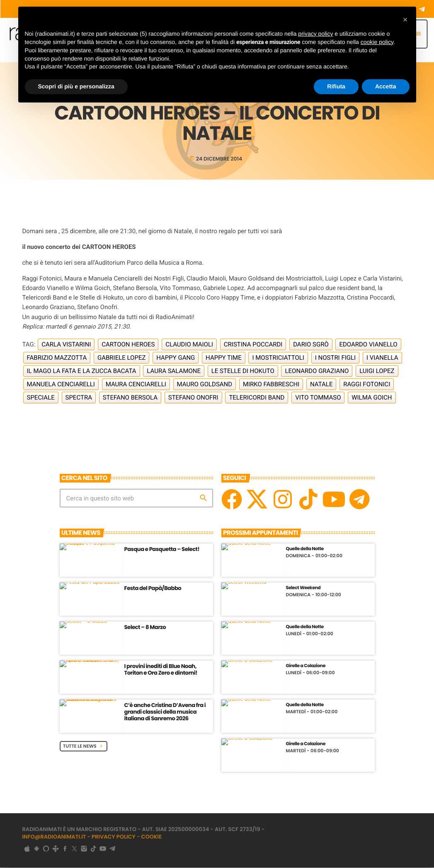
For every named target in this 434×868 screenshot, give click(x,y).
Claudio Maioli (189, 345)
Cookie (152, 838)
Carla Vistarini (66, 345)
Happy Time (224, 358)
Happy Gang (176, 358)
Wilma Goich (372, 398)
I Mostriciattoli (278, 358)
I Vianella (382, 358)
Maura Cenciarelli (136, 385)
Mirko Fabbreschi (271, 385)
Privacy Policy (114, 838)
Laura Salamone (174, 371)
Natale (321, 385)
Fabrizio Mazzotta (57, 358)
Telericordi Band (257, 398)
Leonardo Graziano (317, 371)
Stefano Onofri (193, 398)
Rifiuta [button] (336, 86)
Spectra (79, 398)
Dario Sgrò (311, 345)
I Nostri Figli (335, 358)
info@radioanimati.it (54, 838)
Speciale (41, 398)
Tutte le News (84, 746)
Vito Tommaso (318, 398)
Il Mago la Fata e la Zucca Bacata (82, 371)
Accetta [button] (386, 86)
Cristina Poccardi (253, 345)
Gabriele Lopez (121, 358)
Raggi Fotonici (367, 385)
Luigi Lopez (377, 371)
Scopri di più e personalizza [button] (76, 86)
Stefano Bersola (130, 398)
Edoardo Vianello (368, 345)
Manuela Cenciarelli (61, 385)
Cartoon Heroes (128, 345)
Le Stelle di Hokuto (243, 371)
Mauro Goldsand (205, 385)
